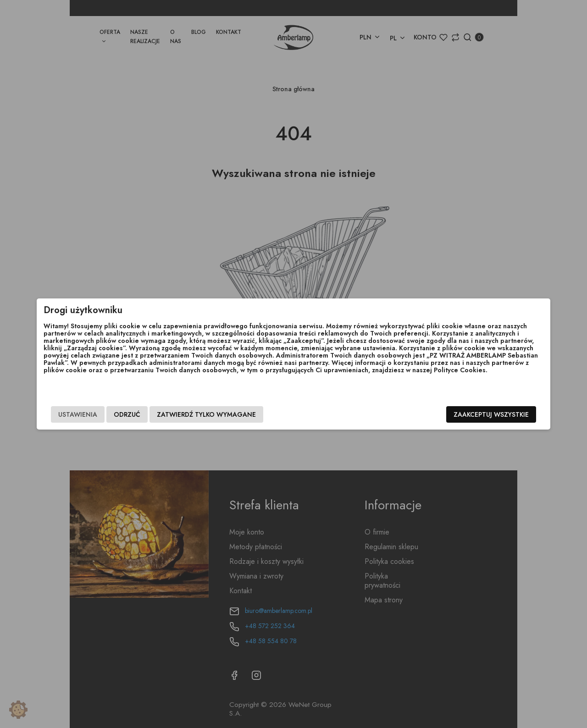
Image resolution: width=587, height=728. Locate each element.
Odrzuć (160, 416)
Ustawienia (111, 416)
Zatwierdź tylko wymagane (239, 416)
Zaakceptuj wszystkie (458, 416)
